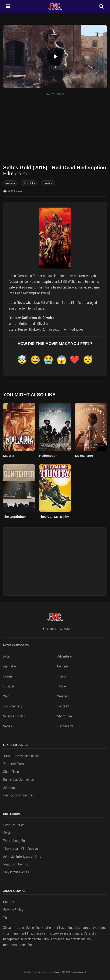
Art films (9, 787)
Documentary (13, 706)
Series (8, 726)
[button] (55, 57)
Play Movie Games (16, 872)
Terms (8, 917)
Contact (9, 902)
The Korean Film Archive (21, 848)
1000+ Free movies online (21, 756)
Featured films (13, 764)
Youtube (66, 629)
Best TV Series (14, 825)
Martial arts (65, 726)
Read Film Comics (16, 864)
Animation (10, 666)
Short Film (29, 183)
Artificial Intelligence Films (22, 856)
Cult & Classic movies (19, 779)
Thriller (62, 686)
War (6, 696)
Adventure (64, 656)
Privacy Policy (13, 909)
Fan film (48, 183)
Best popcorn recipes (19, 795)
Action (8, 656)
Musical (9, 686)
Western (10, 183)
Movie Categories (16, 645)
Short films (11, 771)
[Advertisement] (57, 127)
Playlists (9, 833)
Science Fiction (14, 716)
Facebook (49, 629)
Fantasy (63, 706)
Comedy (63, 666)
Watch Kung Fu (14, 840)
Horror (62, 676)
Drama (8, 676)
